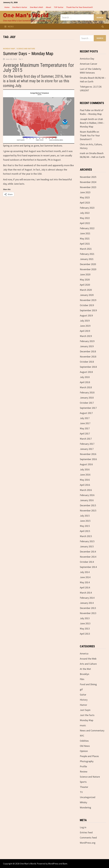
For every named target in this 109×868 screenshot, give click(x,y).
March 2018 (86, 387)
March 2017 (86, 439)
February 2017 (87, 444)
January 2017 (87, 449)
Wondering (85, 807)
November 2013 (88, 613)
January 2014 (87, 603)
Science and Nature (26, 49)
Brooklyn (84, 674)
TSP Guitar (59, 7)
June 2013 (85, 623)
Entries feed (86, 832)
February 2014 (87, 598)
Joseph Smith (87, 119)
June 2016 (85, 475)
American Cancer (89, 64)
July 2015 (85, 516)
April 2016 (85, 485)
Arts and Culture (88, 664)
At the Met (85, 669)
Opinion (84, 751)
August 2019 (86, 315)
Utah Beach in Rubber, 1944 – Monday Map (92, 123)
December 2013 (88, 608)
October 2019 (87, 305)
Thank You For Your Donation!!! (79, 7)
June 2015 (85, 521)
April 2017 (85, 434)
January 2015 (87, 546)
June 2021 (85, 233)
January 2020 (87, 295)
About (48, 7)
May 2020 (85, 280)
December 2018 (88, 351)
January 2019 (87, 346)
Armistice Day (87, 59)
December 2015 (88, 505)
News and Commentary (92, 730)
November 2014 (88, 557)
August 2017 (86, 413)
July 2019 (85, 321)
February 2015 (87, 541)
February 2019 (87, 341)
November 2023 (88, 187)
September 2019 (88, 310)
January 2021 (87, 259)
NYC (82, 736)
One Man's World (26, 15)
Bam (65, 864)
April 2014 (85, 587)
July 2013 (85, 618)
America (84, 653)
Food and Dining (88, 684)
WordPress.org (88, 843)
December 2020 (88, 264)
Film (82, 679)
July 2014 (85, 572)
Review (84, 772)
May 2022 (85, 218)
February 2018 (87, 392)
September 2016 (88, 459)
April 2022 (85, 223)
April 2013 (85, 634)
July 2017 (85, 418)
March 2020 (86, 290)
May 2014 (85, 582)
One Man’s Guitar (20, 7)
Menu (9, 26)
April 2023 (85, 203)
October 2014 (87, 562)
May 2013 (85, 629)
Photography (87, 761)
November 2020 (88, 269)
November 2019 (88, 300)
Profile (83, 766)
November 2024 (88, 182)
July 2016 (85, 469)
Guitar (83, 695)
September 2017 (88, 408)
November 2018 (88, 357)
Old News (85, 746)
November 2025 (88, 177)
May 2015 (85, 526)
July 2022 (85, 213)
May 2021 (85, 238)
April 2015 (85, 531)
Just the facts (87, 715)
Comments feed (88, 838)
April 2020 (85, 285)
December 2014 (88, 552)
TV (81, 792)
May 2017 (85, 428)
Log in (83, 827)
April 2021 (85, 244)
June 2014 (85, 577)
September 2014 (88, 567)
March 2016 (86, 490)
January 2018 (87, 398)
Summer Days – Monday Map (28, 54)
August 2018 (86, 372)
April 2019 (85, 331)
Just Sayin (85, 710)
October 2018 (87, 362)
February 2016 (87, 495)
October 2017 (87, 403)
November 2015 (88, 510)
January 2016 (87, 500)
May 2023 (85, 197)
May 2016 (85, 480)
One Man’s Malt (36, 7)
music (83, 725)
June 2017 (85, 423)
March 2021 (86, 249)
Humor (83, 705)
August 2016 (86, 464)
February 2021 (87, 254)
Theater (84, 787)
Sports (83, 782)
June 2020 (85, 274)
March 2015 (86, 536)
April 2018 (85, 382)
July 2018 (85, 377)
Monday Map (9, 49)
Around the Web (88, 659)
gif (81, 689)
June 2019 (85, 326)
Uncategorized (88, 797)
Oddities (84, 741)
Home (7, 7)
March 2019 (86, 336)
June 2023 (85, 192)
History (84, 700)
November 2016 (88, 454)
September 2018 (88, 367)
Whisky (83, 802)
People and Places (89, 756)
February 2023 (87, 208)
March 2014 (86, 593)
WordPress (53, 864)
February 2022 (87, 228)
